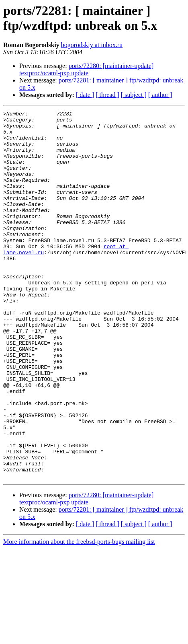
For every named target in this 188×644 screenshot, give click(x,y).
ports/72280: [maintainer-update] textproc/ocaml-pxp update (86, 69)
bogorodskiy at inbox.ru (92, 45)
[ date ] (85, 95)
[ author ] (160, 95)
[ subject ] (134, 95)
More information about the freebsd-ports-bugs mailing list (79, 615)
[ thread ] (107, 95)
